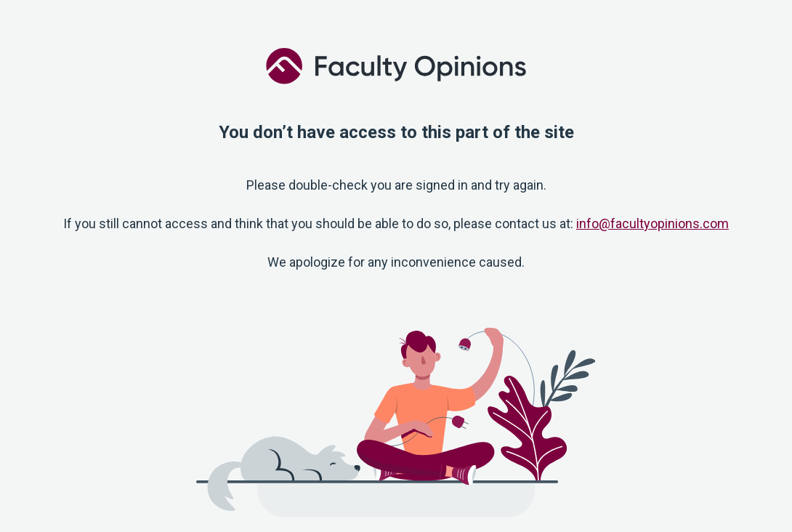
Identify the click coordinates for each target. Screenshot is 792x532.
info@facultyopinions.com (652, 223)
